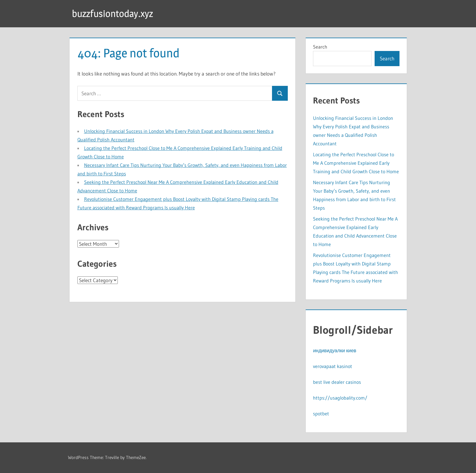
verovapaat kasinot (333, 366)
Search (320, 47)
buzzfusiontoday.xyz (112, 14)
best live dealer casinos (337, 382)
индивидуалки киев (335, 350)
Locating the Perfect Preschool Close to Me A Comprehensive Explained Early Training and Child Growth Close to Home (356, 163)
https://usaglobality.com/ (340, 398)
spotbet (321, 414)
